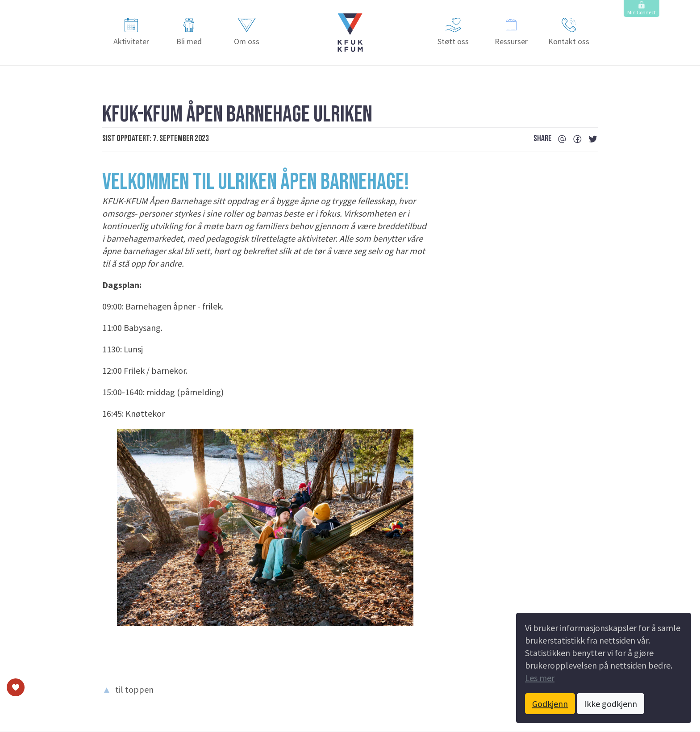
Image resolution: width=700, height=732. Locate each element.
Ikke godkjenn (610, 704)
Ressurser (511, 32)
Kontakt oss (569, 32)
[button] (350, 33)
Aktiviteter (131, 32)
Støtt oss (453, 32)
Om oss (247, 32)
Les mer (540, 678)
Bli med (189, 32)
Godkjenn (550, 704)
